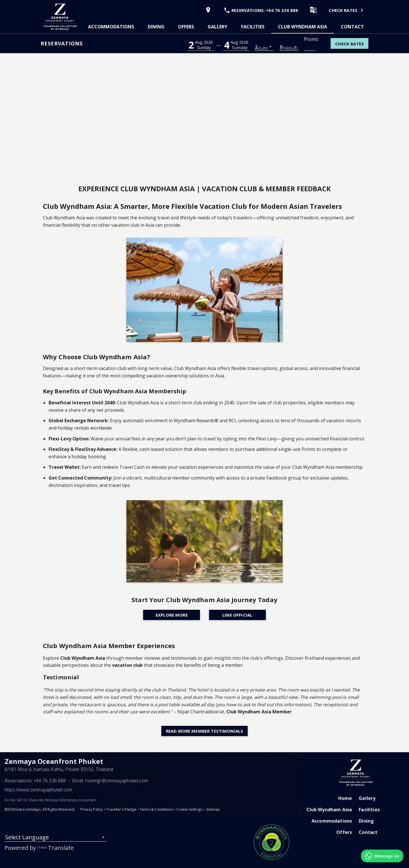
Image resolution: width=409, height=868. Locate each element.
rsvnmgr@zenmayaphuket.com (116, 781)
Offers (186, 27)
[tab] (111, 27)
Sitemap (213, 809)
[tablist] (226, 27)
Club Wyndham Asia (303, 27)
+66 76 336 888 (50, 781)
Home (345, 798)
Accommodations (111, 27)
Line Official (237, 615)
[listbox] (264, 47)
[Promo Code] (310, 47)
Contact (352, 27)
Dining (156, 27)
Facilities (253, 27)
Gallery (217, 27)
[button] (201, 45)
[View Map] (207, 10)
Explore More (172, 615)
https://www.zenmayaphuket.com (38, 790)
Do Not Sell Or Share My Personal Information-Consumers (50, 800)
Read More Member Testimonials (204, 731)
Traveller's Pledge (121, 809)
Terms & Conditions (156, 809)
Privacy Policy (92, 809)
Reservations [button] (62, 43)
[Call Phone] (259, 10)
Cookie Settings (189, 809)
